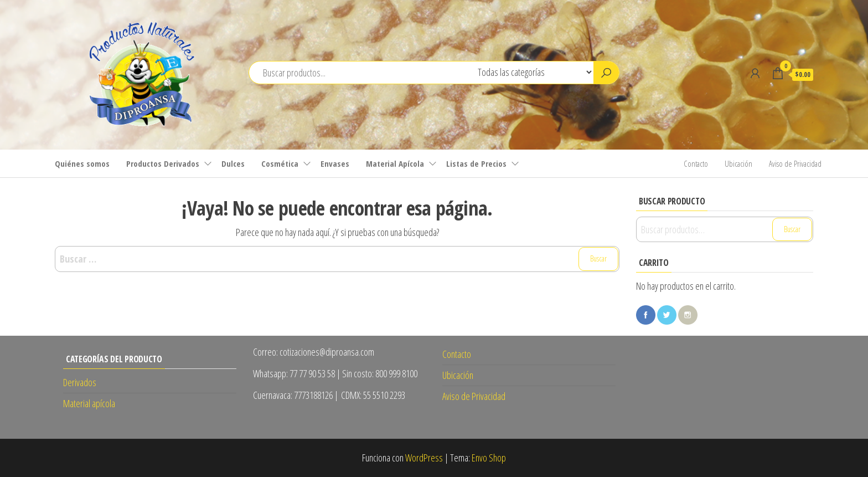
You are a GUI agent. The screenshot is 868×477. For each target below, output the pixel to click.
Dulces (233, 163)
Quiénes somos (82, 163)
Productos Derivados (163, 163)
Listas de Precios (476, 163)
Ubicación (738, 163)
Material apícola (89, 403)
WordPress (424, 458)
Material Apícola (395, 163)
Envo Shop (489, 458)
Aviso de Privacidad (795, 163)
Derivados (80, 382)
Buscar (792, 229)
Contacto (696, 163)
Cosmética (280, 163)
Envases (335, 163)
